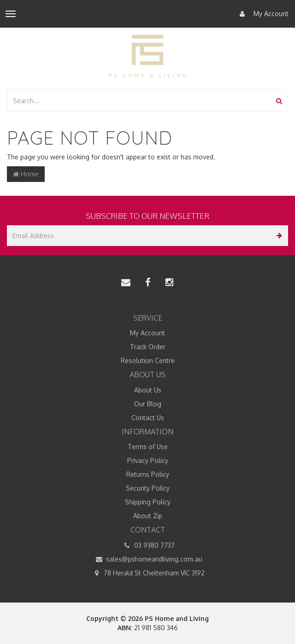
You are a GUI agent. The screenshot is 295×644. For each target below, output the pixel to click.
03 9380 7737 (148, 545)
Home (26, 174)
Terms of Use (148, 447)
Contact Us (148, 418)
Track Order (148, 347)
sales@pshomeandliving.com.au (147, 559)
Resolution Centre (148, 360)
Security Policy (148, 488)
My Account (262, 14)
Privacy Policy (148, 460)
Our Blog (148, 404)
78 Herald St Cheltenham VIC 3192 (147, 573)
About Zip (148, 516)
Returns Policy (148, 474)
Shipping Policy (148, 502)
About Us (148, 390)
